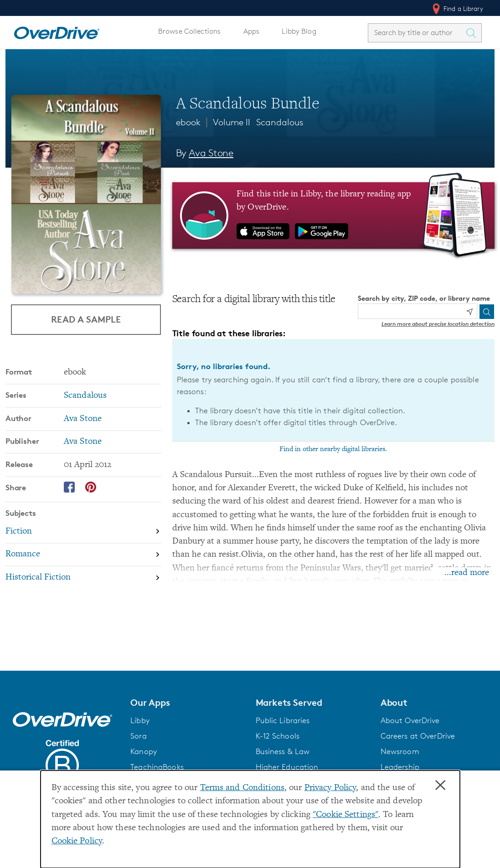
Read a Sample (86, 319)
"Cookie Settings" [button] (345, 815)
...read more (467, 573)
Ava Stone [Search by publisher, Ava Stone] (83, 442)
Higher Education (287, 767)
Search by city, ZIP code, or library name (424, 298)
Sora (139, 736)
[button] (187, 703)
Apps (252, 31)
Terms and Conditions (242, 788)
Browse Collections (189, 31)
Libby (140, 720)
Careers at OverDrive (418, 736)
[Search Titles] (473, 33)
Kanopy (144, 751)
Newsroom (400, 751)
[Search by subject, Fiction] (83, 532)
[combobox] (417, 33)
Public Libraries (283, 720)
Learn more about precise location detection (438, 324)
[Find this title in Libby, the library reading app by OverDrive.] (333, 216)
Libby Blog (299, 31)
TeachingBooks (157, 767)
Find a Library (457, 9)
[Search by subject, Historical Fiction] (83, 578)
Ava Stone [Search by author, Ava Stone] (211, 153)
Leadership (400, 767)
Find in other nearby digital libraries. (333, 449)
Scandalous (280, 122)
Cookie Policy (77, 841)
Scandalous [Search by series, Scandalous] (85, 396)
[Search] (487, 312)
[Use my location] (469, 312)
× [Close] (440, 786)
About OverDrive (410, 720)
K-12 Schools (278, 736)
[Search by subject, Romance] (83, 555)
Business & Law (283, 751)
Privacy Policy (330, 788)
